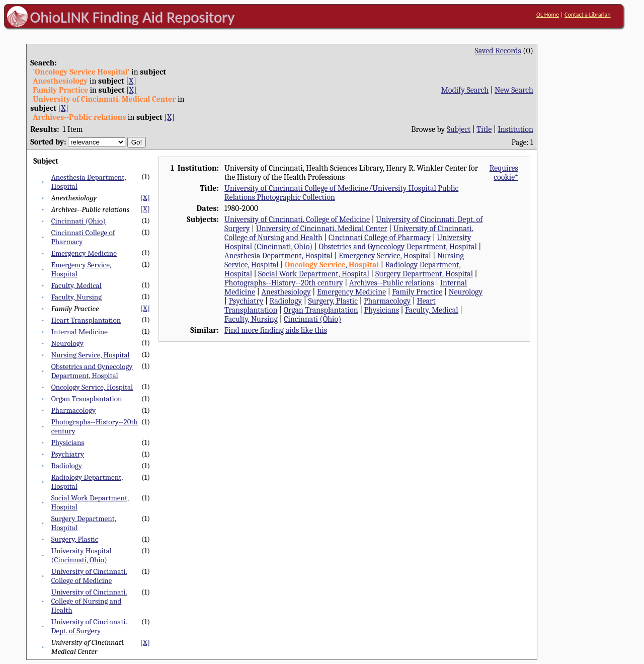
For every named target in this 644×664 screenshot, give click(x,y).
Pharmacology (74, 410)
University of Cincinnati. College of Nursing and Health (89, 601)
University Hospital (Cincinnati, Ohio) (82, 555)
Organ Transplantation (87, 399)
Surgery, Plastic (75, 539)
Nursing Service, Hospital (91, 355)
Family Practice (417, 292)
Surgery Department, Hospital (424, 274)
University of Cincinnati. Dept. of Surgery (89, 626)
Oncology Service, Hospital (92, 387)
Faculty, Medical (76, 285)
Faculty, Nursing (77, 297)
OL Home (548, 15)
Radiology (67, 466)
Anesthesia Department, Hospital (278, 256)
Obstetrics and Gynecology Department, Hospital (92, 371)
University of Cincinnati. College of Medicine (89, 576)
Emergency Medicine (84, 253)
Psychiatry (68, 454)
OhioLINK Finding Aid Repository (133, 17)
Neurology (67, 343)
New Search (514, 90)
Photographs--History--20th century (284, 283)
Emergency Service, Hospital (385, 256)
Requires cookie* (504, 173)
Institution (515, 129)
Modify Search (465, 90)
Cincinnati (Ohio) (78, 221)
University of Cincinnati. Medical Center (322, 229)
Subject (459, 129)
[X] (131, 81)
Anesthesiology (286, 292)
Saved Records (498, 51)
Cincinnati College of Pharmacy (380, 238)
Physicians (68, 442)
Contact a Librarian (588, 15)
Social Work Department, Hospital (314, 274)
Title (484, 129)
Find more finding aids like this (276, 330)
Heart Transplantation (86, 320)
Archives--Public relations (392, 283)
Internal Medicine (79, 332)
